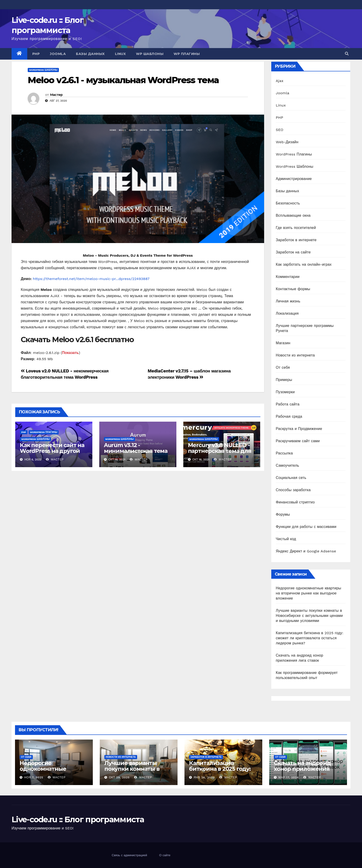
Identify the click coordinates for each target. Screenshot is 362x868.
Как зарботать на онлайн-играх (304, 264)
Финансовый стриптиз (295, 502)
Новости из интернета (295, 355)
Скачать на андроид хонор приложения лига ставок (302, 769)
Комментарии (288, 277)
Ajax (280, 81)
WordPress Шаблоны (43, 70)
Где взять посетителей (296, 228)
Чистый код (286, 539)
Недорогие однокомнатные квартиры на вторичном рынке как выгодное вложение (309, 593)
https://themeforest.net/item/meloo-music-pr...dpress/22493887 (91, 279)
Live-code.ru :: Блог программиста (78, 819)
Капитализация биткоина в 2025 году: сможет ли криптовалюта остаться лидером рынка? (310, 638)
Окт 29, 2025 (119, 777)
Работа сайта (288, 404)
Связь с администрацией (129, 855)
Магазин (283, 343)
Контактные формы (293, 289)
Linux (121, 54)
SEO (280, 130)
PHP (36, 54)
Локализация (287, 313)
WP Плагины (187, 54)
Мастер (56, 95)
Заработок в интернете (296, 240)
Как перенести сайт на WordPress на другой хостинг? (52, 451)
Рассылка (284, 453)
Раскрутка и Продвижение (299, 429)
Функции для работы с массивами (306, 527)
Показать (71, 353)
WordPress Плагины (44, 432)
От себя (283, 367)
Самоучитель (288, 465)
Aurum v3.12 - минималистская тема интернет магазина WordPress (136, 454)
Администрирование (294, 179)
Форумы (283, 514)
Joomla (58, 54)
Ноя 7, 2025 (34, 777)
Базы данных (90, 54)
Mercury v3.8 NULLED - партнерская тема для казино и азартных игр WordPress (220, 454)
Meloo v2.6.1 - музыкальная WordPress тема (123, 80)
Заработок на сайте (293, 252)
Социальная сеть (291, 478)
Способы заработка (293, 490)
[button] (347, 54)
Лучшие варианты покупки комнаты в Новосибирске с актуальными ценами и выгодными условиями (309, 616)
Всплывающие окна (293, 215)
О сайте (165, 855)
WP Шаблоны (150, 54)
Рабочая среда (289, 416)
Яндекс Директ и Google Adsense (306, 551)
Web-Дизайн (287, 142)
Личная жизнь (288, 301)
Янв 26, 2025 (204, 777)
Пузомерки (285, 392)
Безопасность (288, 203)
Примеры (284, 380)
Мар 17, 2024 (289, 777)
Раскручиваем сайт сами (298, 441)
